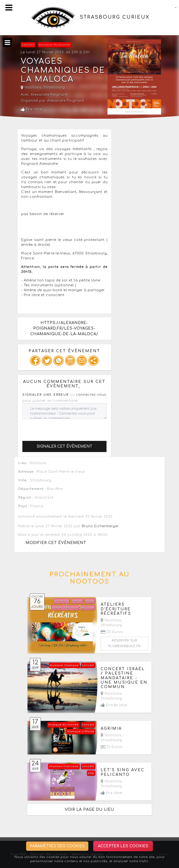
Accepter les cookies (123, 846)
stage (90, 601)
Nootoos (31, 87)
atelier (77, 601)
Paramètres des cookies (57, 846)
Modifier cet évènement (56, 543)
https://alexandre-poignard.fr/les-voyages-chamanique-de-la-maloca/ (64, 328)
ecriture (88, 608)
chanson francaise (64, 766)
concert (28, 45)
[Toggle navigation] (9, 8)
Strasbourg (54, 87)
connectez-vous (91, 395)
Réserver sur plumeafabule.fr (124, 643)
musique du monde (54, 45)
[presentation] (58, 428)
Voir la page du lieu (89, 810)
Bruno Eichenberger (100, 526)
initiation (62, 601)
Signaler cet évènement (64, 446)
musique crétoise (81, 731)
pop (91, 773)
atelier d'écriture (65, 608)
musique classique (64, 665)
